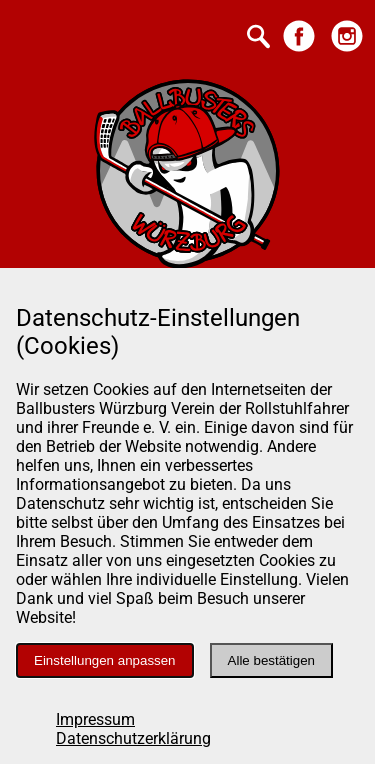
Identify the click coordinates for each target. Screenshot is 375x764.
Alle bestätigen (271, 660)
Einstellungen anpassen (105, 660)
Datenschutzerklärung (133, 738)
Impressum (95, 719)
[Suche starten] (258, 38)
